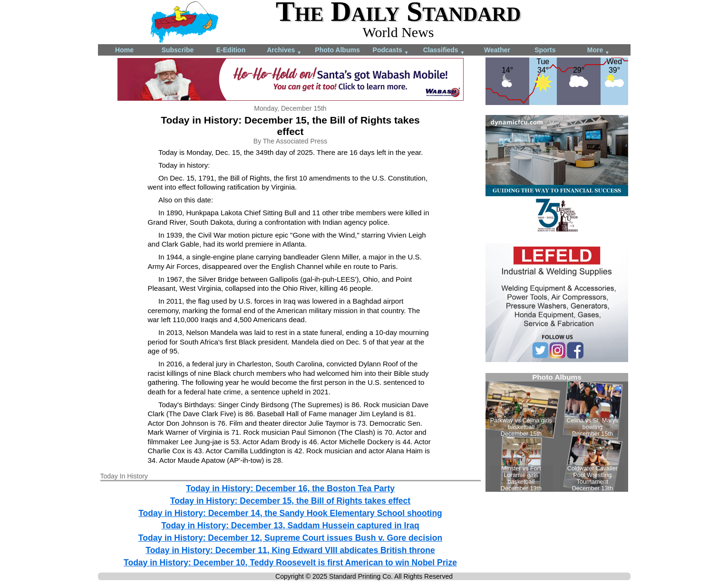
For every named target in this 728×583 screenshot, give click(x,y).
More (598, 51)
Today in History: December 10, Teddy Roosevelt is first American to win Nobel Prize (290, 563)
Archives (284, 51)
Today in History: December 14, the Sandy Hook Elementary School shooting (290, 513)
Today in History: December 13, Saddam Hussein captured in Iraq (290, 526)
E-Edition (231, 50)
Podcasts (391, 51)
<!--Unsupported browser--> (557, 432)
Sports (545, 50)
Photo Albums (337, 50)
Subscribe (178, 50)
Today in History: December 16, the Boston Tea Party (290, 488)
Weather (497, 50)
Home (124, 50)
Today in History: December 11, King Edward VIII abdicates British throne (290, 550)
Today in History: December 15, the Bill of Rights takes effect (290, 501)
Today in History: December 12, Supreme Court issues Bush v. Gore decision (290, 538)
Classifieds (444, 51)
